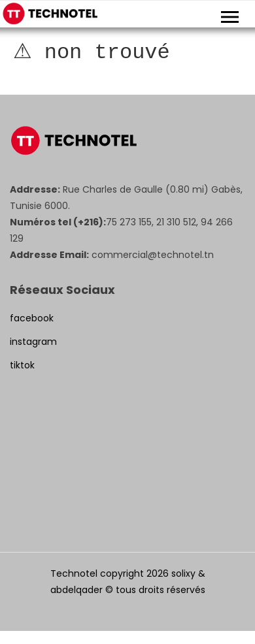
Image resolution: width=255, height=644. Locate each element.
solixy (183, 573)
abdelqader (76, 590)
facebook (32, 318)
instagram (33, 342)
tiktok (22, 365)
